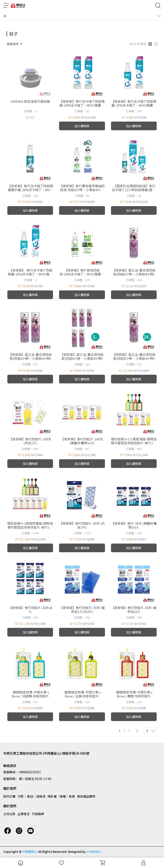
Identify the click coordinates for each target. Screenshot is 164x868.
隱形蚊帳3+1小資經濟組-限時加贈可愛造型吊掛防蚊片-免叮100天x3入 (134, 441)
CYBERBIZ (94, 852)
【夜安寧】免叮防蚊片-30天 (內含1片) (82, 525)
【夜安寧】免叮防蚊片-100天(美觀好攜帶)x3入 (82, 441)
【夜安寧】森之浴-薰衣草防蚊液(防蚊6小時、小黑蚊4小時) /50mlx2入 (30, 357)
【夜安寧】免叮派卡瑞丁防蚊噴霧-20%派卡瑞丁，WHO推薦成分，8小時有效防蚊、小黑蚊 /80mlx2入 (82, 103)
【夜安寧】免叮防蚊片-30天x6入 (30, 610)
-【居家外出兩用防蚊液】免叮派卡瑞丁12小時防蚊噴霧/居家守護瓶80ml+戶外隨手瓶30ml (134, 188)
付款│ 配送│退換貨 (31, 796)
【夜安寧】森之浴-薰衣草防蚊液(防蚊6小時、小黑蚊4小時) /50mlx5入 (82, 357)
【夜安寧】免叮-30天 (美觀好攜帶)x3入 (134, 525)
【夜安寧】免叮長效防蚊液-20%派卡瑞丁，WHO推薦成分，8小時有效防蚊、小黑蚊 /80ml (82, 272)
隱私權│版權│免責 (61, 796)
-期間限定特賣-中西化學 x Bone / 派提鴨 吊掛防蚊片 (30, 694)
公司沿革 (9, 814)
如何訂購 (9, 796)
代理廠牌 (38, 814)
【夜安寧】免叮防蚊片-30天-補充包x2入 (134, 610)
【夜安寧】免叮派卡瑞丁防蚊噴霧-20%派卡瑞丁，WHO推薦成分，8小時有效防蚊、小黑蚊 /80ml (134, 103)
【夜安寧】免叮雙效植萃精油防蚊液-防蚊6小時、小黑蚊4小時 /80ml (82, 188)
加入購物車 (82, 126)
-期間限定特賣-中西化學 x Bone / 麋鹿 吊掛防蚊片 (134, 694)
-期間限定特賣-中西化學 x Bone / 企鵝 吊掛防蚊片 (82, 694)
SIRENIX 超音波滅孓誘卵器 (30, 102)
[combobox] (14, 44)
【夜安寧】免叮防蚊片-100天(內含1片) (30, 441)
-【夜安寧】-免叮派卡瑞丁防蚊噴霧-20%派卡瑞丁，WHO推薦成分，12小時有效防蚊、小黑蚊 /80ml (30, 272)
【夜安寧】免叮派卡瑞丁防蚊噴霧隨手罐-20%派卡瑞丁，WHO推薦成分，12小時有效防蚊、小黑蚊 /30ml (30, 188)
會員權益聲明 (86, 796)
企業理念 (24, 814)
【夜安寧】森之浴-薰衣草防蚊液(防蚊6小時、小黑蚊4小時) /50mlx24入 (134, 357)
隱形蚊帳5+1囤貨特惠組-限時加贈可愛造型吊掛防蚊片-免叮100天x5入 (30, 525)
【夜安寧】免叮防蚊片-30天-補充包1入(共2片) (82, 610)
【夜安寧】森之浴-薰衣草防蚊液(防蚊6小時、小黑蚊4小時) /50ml (134, 272)
